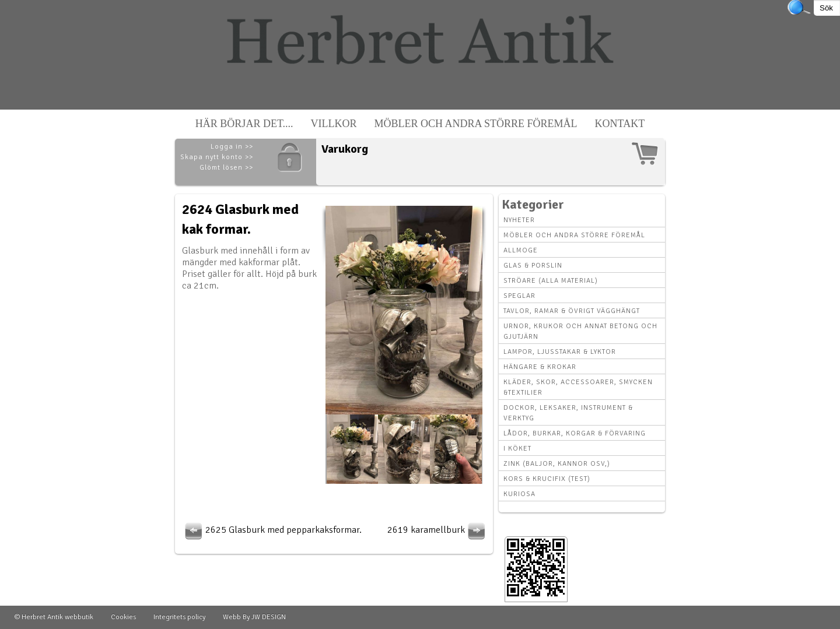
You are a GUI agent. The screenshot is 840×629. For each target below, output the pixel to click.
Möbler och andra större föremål (476, 124)
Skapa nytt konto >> (217, 157)
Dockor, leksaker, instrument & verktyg (568, 413)
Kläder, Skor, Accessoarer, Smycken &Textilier (578, 387)
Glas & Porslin (533, 266)
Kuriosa (519, 494)
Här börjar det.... (244, 124)
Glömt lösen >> (226, 168)
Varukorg (345, 149)
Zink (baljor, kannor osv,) (557, 464)
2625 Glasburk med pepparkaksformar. (272, 530)
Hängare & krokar (540, 367)
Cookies (123, 617)
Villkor (334, 124)
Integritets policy (179, 617)
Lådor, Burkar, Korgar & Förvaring (575, 433)
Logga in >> (232, 147)
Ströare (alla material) (551, 281)
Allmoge (521, 250)
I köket (517, 449)
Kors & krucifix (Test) (547, 479)
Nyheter (519, 220)
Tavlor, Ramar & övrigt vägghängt (572, 311)
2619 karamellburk (438, 530)
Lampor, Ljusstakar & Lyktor (560, 352)
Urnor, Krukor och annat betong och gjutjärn (580, 331)
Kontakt (620, 124)
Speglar (519, 296)
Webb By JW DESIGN (254, 617)
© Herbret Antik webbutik (54, 617)
